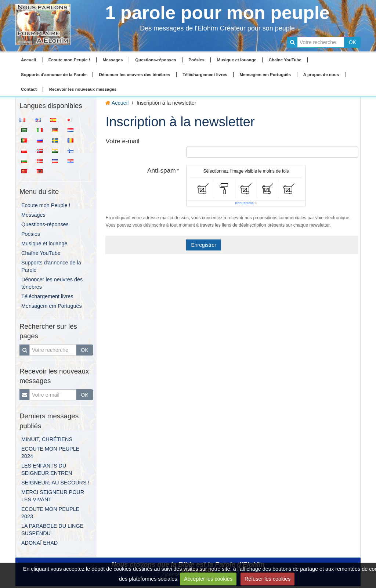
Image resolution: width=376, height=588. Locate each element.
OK (352, 42)
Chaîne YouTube (285, 60)
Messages (113, 60)
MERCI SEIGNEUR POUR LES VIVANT (53, 496)
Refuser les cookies (268, 579)
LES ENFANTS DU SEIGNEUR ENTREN (47, 469)
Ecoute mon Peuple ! (69, 60)
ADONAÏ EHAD (39, 543)
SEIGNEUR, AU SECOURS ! (55, 483)
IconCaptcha (244, 203)
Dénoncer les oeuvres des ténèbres (134, 75)
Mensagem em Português (265, 75)
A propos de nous (321, 75)
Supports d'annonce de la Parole (54, 75)
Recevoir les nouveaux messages (83, 89)
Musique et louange (237, 60)
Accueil (28, 60)
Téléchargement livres (205, 75)
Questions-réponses (156, 60)
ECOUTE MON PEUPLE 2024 (50, 452)
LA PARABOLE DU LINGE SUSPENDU (52, 530)
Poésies (196, 60)
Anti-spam (162, 170)
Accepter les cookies (208, 579)
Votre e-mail (122, 141)
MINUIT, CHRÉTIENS (47, 439)
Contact (29, 89)
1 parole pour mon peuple (217, 13)
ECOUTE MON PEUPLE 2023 (50, 513)
